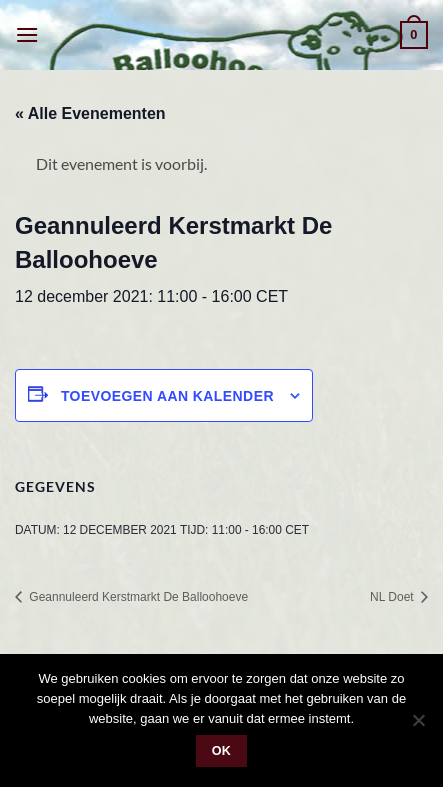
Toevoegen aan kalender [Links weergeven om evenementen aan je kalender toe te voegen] (167, 396)
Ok (222, 751)
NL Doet (393, 597)
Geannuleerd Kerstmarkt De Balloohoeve (137, 597)
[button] (27, 34)
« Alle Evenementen (90, 113)
